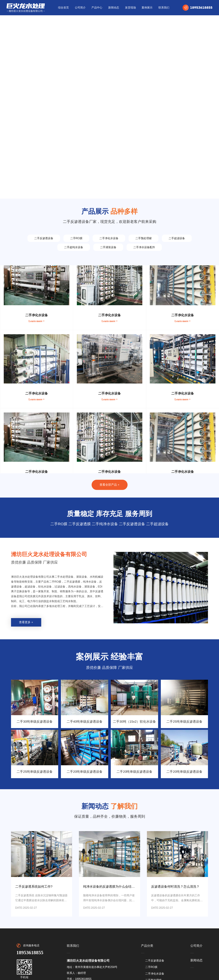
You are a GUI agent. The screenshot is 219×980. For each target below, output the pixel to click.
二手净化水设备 (109, 238)
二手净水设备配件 (144, 247)
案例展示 (147, 8)
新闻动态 (114, 8)
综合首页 (63, 8)
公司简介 (80, 8)
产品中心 (97, 8)
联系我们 (164, 8)
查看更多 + (26, 622)
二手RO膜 (76, 238)
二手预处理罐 (144, 238)
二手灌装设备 (108, 247)
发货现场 (130, 8)
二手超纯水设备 (74, 247)
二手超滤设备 (177, 238)
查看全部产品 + (109, 485)
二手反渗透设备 (44, 238)
